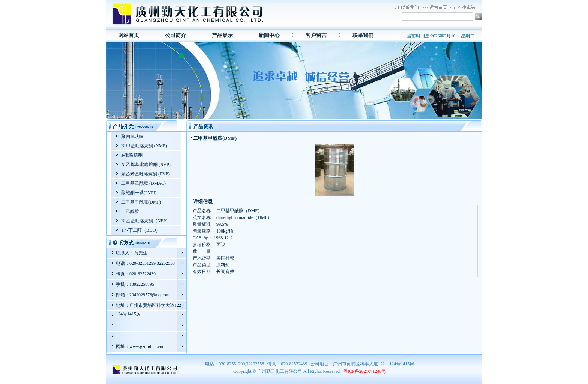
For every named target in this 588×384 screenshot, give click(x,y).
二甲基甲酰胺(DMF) (141, 202)
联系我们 (363, 35)
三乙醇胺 (130, 211)
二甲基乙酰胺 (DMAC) (143, 183)
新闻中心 (269, 35)
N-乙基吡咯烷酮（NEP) (144, 221)
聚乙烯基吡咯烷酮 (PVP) (145, 174)
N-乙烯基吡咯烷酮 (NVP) (146, 165)
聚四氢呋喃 (132, 136)
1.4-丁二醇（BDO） (141, 230)
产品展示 (222, 35)
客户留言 (316, 35)
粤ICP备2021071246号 (365, 371)
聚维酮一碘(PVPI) (139, 193)
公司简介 (175, 35)
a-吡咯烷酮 (132, 155)
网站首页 (129, 35)
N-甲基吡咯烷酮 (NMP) (144, 146)
